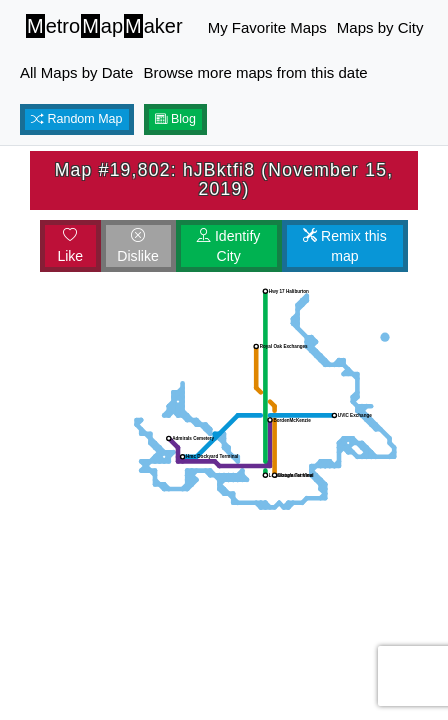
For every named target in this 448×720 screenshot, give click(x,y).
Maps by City (380, 27)
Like (70, 246)
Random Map (77, 119)
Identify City (228, 246)
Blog (176, 119)
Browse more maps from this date (255, 72)
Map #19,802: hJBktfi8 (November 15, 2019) (224, 179)
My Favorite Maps (267, 27)
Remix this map (345, 246)
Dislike (137, 246)
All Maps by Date (76, 72)
